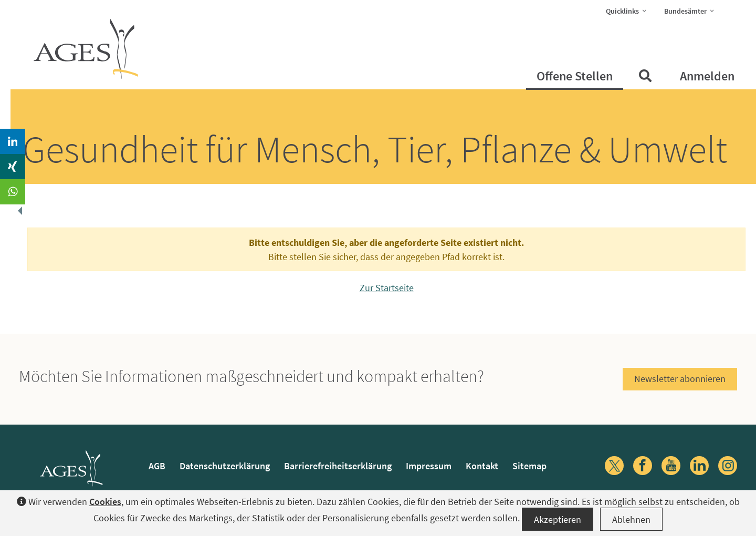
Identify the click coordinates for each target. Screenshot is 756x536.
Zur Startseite (387, 288)
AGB (157, 466)
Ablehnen (631, 519)
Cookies (105, 502)
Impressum (429, 466)
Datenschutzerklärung (225, 466)
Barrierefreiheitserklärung (338, 466)
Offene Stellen (575, 76)
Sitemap (529, 466)
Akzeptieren (558, 519)
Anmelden (707, 76)
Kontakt (482, 466)
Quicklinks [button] (629, 10)
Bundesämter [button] (692, 10)
